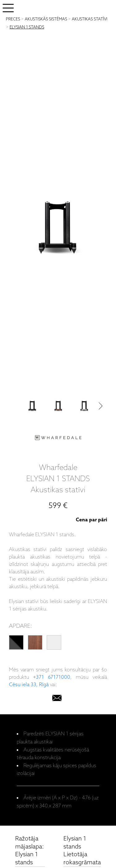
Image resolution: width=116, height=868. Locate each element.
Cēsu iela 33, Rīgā (29, 685)
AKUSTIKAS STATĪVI (90, 19)
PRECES (13, 19)
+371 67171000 (52, 677)
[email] (57, 699)
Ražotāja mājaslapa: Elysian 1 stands (30, 851)
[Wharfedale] (58, 439)
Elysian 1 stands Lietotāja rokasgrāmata (82, 851)
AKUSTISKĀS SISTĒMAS (46, 19)
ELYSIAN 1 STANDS (27, 27)
